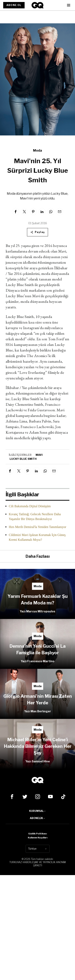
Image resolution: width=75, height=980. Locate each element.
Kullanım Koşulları (38, 838)
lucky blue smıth (23, 459)
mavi (39, 455)
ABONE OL (14, 5)
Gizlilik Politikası (37, 834)
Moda (37, 151)
